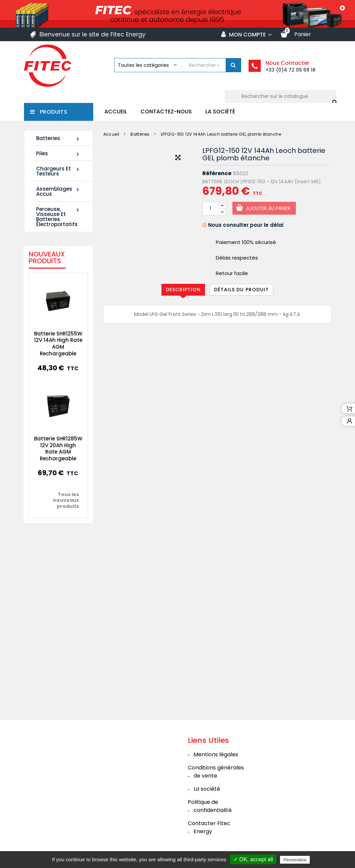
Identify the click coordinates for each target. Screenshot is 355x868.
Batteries (59, 139)
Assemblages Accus (59, 191)
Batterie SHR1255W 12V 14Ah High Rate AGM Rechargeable (54, 344)
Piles (59, 154)
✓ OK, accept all (253, 859)
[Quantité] (210, 209)
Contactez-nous (166, 112)
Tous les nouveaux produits (62, 500)
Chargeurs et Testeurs (59, 171)
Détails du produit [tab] (242, 290)
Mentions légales (216, 754)
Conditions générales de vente (216, 772)
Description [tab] (183, 290)
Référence (217, 173)
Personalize (295, 860)
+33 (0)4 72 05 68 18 (290, 70)
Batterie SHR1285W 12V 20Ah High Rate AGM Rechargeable (54, 449)
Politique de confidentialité (210, 806)
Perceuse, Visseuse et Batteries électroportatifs (59, 217)
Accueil (116, 112)
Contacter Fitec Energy (209, 827)
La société (220, 112)
